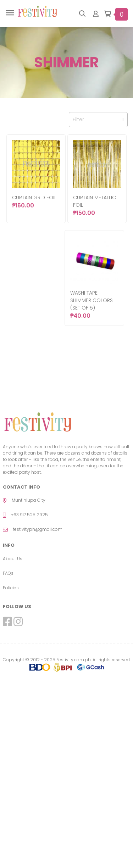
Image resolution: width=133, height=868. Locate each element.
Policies (11, 588)
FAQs (8, 573)
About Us (13, 559)
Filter (98, 119)
